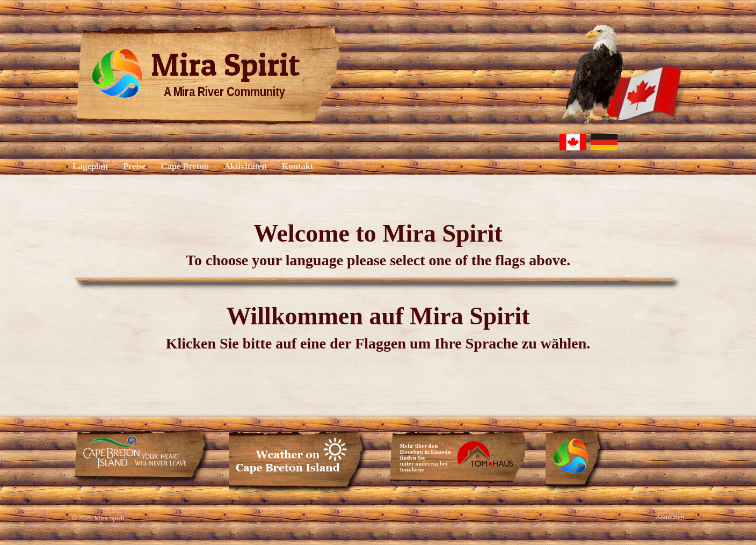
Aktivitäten (245, 166)
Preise (135, 166)
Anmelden (670, 517)
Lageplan (90, 166)
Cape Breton (185, 166)
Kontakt (298, 166)
